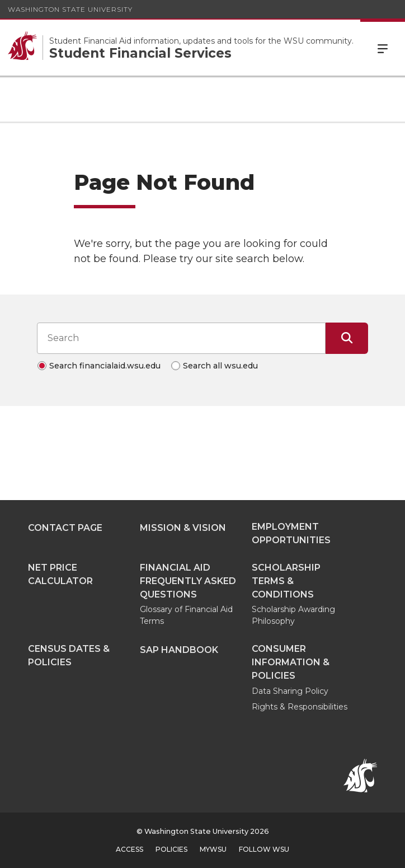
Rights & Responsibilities (300, 707)
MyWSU (213, 849)
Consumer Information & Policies (291, 662)
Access (129, 849)
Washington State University (70, 9)
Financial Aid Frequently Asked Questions (188, 581)
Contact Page (65, 528)
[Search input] (181, 338)
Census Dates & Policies (69, 655)
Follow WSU (264, 849)
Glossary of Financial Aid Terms (186, 615)
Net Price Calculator (60, 574)
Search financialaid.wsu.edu (105, 366)
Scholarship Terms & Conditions (286, 581)
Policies (171, 849)
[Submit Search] (347, 338)
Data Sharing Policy (290, 691)
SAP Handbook (179, 650)
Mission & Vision (183, 528)
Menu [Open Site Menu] (383, 48)
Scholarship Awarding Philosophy (293, 615)
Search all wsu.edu (220, 366)
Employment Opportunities (291, 533)
